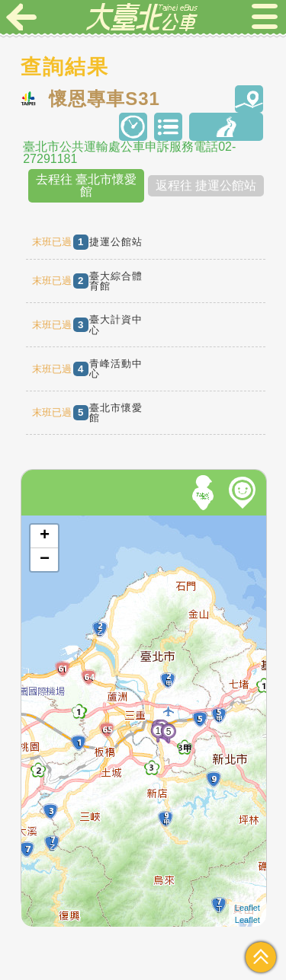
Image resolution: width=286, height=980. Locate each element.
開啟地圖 (42, 522)
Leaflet (247, 908)
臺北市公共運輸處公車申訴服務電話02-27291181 (129, 153)
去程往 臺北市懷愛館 (86, 185)
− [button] (45, 560)
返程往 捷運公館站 (206, 185)
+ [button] (45, 536)
